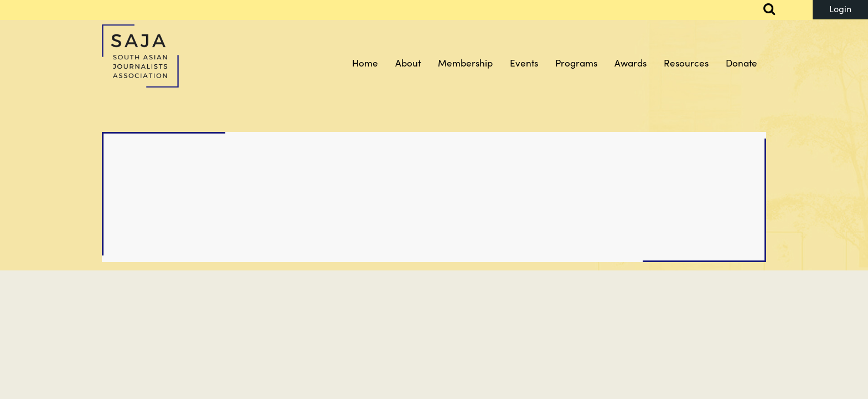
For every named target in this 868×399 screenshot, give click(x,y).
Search (763, 10)
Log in (840, 10)
